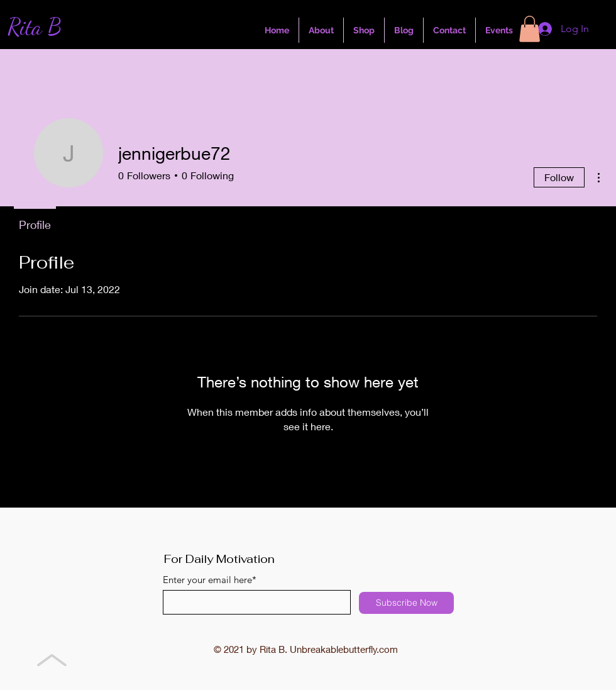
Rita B (35, 27)
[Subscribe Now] (406, 603)
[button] (530, 29)
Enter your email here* (210, 580)
